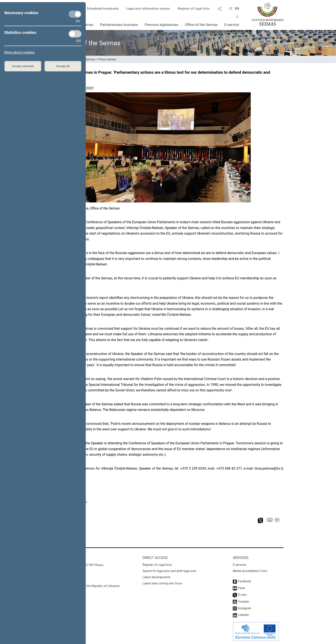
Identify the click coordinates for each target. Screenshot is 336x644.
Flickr (241, 588)
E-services (240, 565)
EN (237, 9)
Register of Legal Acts (194, 9)
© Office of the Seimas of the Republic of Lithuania (86, 586)
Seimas (87, 25)
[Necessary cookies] (75, 14)
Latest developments (156, 577)
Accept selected (23, 66)
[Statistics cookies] (75, 34)
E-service (232, 25)
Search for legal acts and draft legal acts (169, 571)
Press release (107, 59)
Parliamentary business (119, 25)
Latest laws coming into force (162, 583)
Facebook (244, 581)
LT (231, 9)
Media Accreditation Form (250, 571)
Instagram (245, 608)
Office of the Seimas (201, 25)
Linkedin (243, 615)
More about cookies (19, 52)
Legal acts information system (148, 9)
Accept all (63, 66)
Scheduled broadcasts (100, 9)
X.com (242, 595)
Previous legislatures (161, 25)
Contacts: (61, 558)
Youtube (243, 602)
